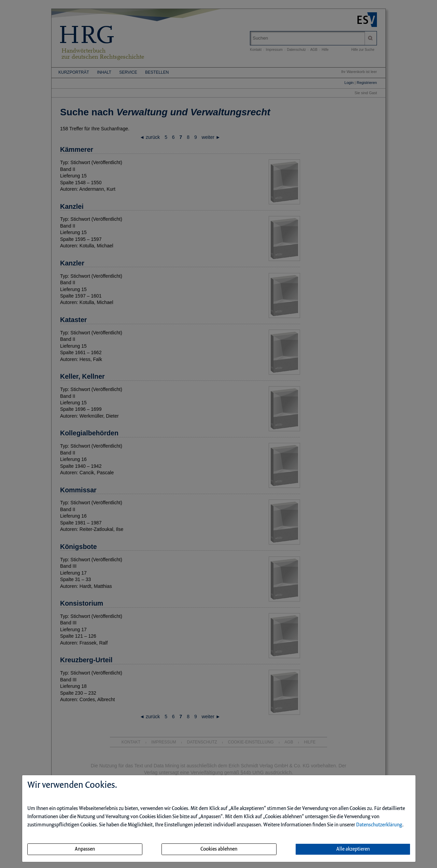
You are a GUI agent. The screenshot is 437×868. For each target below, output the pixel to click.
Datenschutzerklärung (379, 825)
